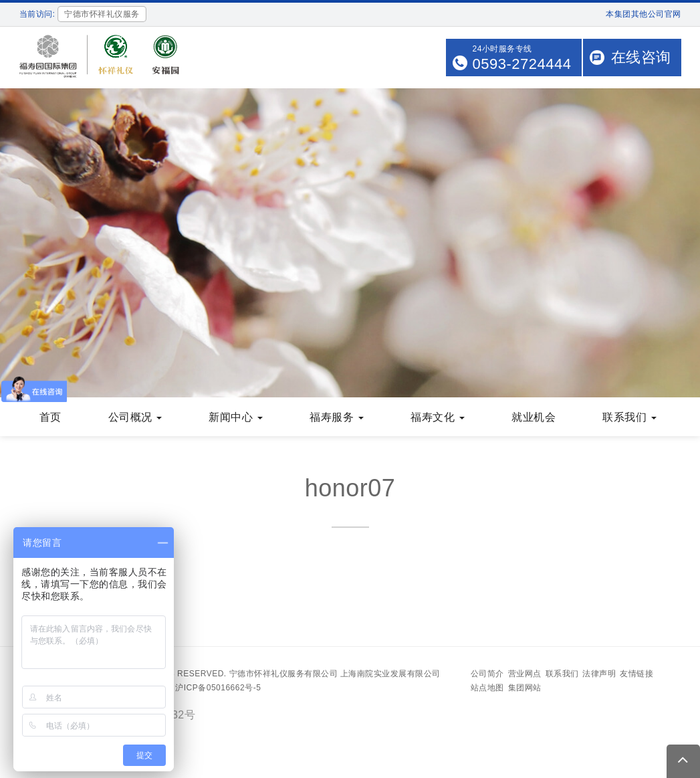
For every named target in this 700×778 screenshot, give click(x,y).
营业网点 (525, 675)
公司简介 (487, 675)
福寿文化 (438, 418)
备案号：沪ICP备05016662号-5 (201, 689)
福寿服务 (337, 418)
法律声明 (599, 675)
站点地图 (487, 689)
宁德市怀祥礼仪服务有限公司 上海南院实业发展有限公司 (335, 675)
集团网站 (525, 689)
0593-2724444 (522, 64)
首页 (50, 418)
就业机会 (534, 418)
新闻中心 (236, 418)
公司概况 (135, 418)
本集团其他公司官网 (644, 14)
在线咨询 (641, 57)
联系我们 (629, 418)
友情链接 (636, 675)
